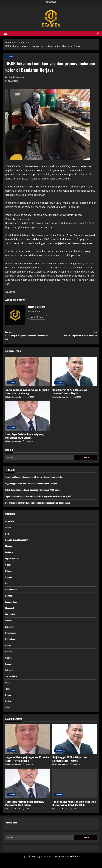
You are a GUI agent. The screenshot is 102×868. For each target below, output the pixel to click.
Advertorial (10, 523)
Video (8, 716)
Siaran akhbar (11, 683)
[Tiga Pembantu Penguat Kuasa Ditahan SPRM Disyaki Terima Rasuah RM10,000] (75, 792)
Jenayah (9, 581)
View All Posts (38, 317)
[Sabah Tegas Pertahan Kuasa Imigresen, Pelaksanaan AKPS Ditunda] (28, 418)
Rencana (9, 658)
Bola (7, 536)
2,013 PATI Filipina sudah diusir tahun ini (74, 334)
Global (8, 568)
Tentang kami (11, 831)
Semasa (10, 57)
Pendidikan (10, 645)
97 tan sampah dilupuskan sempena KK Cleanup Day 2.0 (28, 336)
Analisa (8, 530)
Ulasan (8, 703)
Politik (8, 651)
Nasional (9, 626)
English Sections (12, 562)
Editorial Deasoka (16, 77)
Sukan (8, 690)
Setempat (10, 677)
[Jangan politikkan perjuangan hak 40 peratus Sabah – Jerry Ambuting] (28, 374)
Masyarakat (10, 619)
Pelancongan (11, 639)
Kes (7, 587)
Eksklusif (9, 555)
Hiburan (9, 575)
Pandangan (10, 632)
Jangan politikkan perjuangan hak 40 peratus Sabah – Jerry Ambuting (27, 394)
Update (8, 709)
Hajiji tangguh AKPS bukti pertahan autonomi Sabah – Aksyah (70, 394)
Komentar (10, 600)
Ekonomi (9, 549)
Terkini (8, 696)
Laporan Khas (11, 607)
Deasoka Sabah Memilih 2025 (18, 543)
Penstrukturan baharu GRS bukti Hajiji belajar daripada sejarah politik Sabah (38, 505)
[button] (6, 33)
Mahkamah (10, 613)
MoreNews (61, 865)
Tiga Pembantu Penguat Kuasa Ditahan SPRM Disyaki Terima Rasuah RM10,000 (39, 498)
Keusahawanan (12, 594)
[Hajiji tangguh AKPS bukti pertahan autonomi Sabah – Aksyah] (75, 374)
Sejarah (9, 664)
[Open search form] (98, 33)
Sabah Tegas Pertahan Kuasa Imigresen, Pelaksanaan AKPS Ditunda (25, 438)
